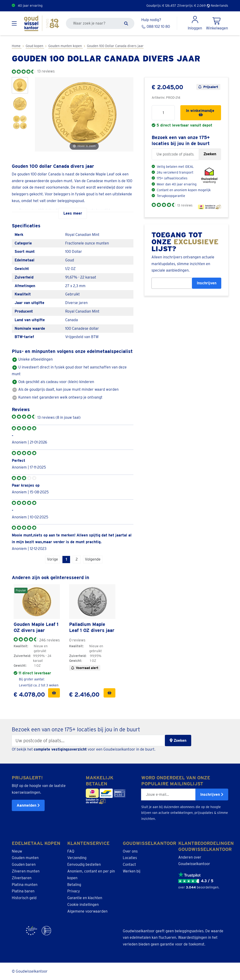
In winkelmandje (201, 112)
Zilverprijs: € (191, 6)
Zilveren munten (26, 871)
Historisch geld (24, 898)
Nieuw (17, 851)
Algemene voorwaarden (87, 911)
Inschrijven (207, 283)
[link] (37, 602)
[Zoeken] (126, 23)
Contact (129, 864)
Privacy (74, 891)
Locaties (130, 858)
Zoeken (210, 154)
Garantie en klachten (85, 898)
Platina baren (23, 891)
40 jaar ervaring (30, 6)
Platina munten (25, 884)
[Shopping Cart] (217, 23)
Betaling (74, 884)
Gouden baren (24, 864)
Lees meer (73, 213)
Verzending (77, 858)
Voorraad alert (85, 668)
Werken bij (132, 871)
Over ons (130, 851)
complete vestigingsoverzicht (60, 749)
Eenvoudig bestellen (84, 864)
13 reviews (185, 205)
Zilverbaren (22, 877)
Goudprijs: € (161, 6)
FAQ (71, 851)
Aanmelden (28, 805)
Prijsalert (208, 87)
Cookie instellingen (83, 904)
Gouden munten (25, 858)
